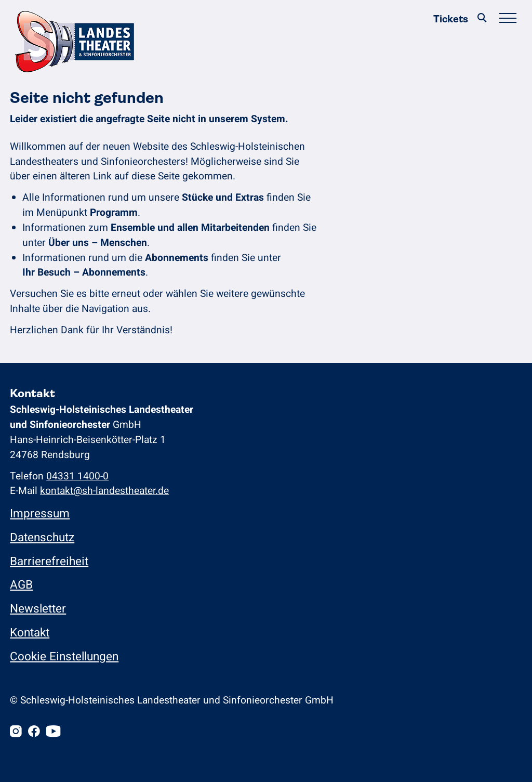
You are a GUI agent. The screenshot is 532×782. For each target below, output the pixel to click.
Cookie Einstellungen (64, 656)
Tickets (451, 19)
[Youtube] (53, 732)
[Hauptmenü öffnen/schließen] (508, 19)
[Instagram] (16, 732)
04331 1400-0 (77, 476)
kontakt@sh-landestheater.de (104, 491)
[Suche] (482, 19)
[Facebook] (34, 732)
